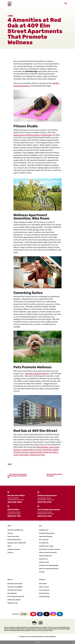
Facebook (40, 614)
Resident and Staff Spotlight (49, 565)
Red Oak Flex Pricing (14, 590)
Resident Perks (44, 593)
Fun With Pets (44, 543)
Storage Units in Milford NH (17, 543)
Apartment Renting (46, 536)
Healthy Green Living (46, 546)
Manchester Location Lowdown (50, 549)
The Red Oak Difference (15, 530)
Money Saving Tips (45, 556)
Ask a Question (44, 590)
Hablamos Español (14, 549)
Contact (10, 552)
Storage (42, 572)
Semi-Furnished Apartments (49, 569)
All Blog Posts (44, 530)
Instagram (53, 614)
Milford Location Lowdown (48, 552)
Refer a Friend (44, 587)
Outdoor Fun (43, 559)
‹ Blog (10, 16)
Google (24, 614)
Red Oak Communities (15, 584)
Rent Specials (12, 593)
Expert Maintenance (14, 540)
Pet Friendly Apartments (16, 596)
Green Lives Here (13, 536)
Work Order (43, 584)
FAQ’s (9, 546)
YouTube (33, 614)
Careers (10, 533)
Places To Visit (44, 562)
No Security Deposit (14, 600)
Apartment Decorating (47, 533)
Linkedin (60, 614)
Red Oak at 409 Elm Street (36, 373)
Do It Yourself (44, 540)
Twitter (46, 614)
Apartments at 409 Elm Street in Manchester (33, 135)
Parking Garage (44, 596)
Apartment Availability (15, 587)
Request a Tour (13, 603)
